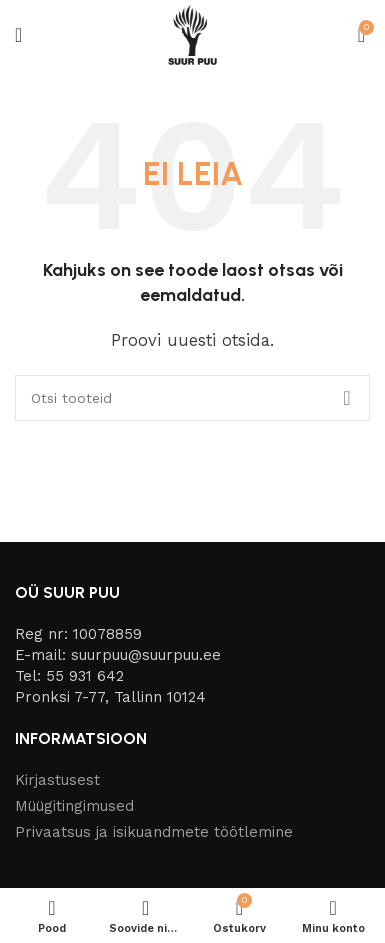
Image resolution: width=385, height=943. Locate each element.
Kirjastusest (57, 780)
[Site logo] (193, 34)
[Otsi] (192, 398)
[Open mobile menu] (18, 35)
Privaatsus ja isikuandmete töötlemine (154, 832)
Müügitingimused (74, 806)
